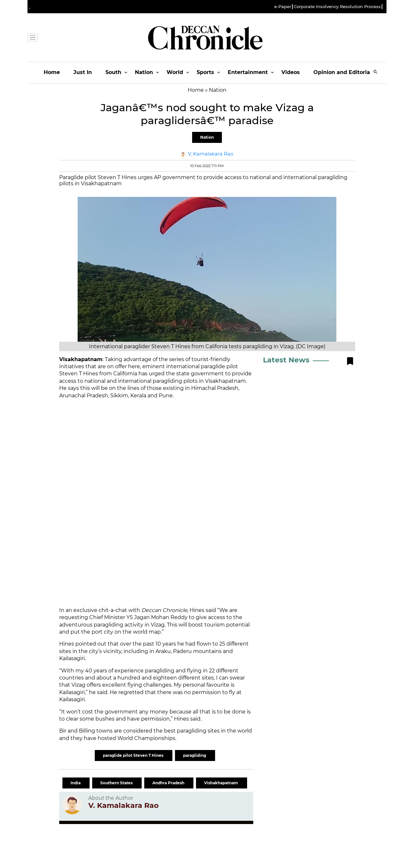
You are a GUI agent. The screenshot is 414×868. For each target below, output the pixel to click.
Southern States (117, 783)
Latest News (286, 360)
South (113, 72)
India (76, 783)
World (175, 72)
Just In (83, 72)
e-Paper (283, 7)
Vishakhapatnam (222, 783)
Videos (291, 72)
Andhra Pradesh (169, 783)
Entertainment (248, 72)
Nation (144, 72)
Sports (205, 72)
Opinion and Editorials (344, 72)
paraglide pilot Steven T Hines (134, 755)
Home (52, 72)
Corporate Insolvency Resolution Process (337, 7)
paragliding (195, 755)
